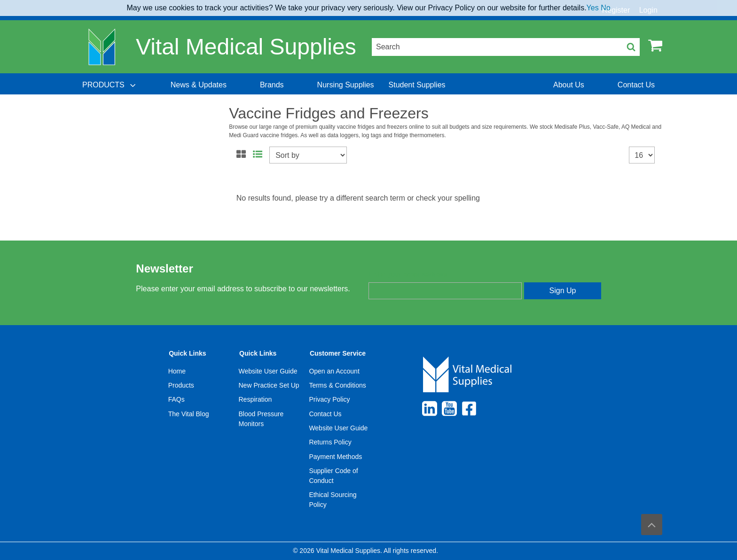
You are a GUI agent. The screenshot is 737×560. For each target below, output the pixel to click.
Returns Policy (330, 442)
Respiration (255, 399)
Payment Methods (335, 457)
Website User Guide (268, 371)
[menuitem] (110, 85)
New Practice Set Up (269, 385)
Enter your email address (408, 274)
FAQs (176, 399)
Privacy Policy (329, 399)
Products (181, 385)
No (605, 8)
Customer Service (338, 353)
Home (177, 371)
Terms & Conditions (337, 385)
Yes (593, 8)
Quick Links (187, 353)
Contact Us (325, 414)
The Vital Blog (189, 414)
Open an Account (334, 371)
